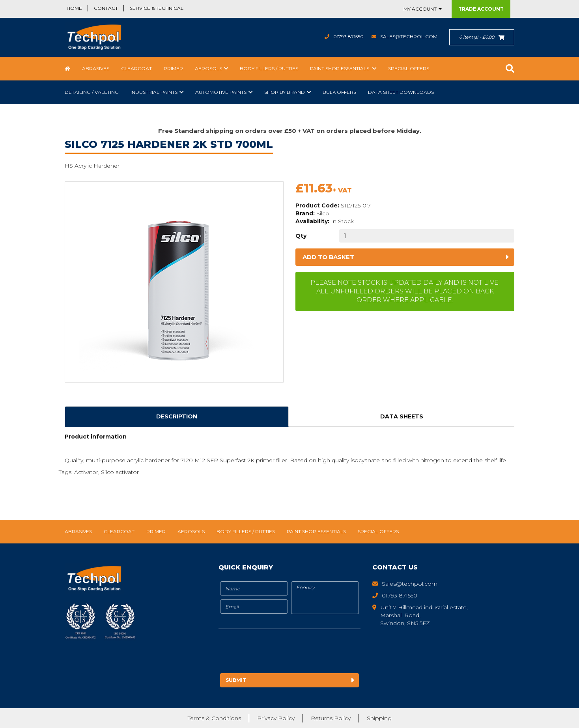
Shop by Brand (285, 92)
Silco (323, 213)
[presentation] (284, 652)
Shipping (379, 718)
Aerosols (208, 68)
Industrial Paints (154, 92)
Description (177, 416)
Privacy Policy (276, 718)
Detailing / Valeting (92, 92)
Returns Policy (331, 718)
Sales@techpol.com (409, 36)
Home (74, 8)
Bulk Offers (339, 92)
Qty (301, 236)
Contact (106, 8)
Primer (173, 68)
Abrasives (96, 68)
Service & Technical (157, 8)
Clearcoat (136, 68)
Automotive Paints (221, 92)
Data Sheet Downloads (401, 92)
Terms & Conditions (214, 718)
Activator (86, 472)
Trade (481, 9)
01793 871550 (348, 36)
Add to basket (328, 257)
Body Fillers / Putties (269, 68)
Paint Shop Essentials (340, 68)
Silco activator (120, 472)
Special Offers (409, 68)
